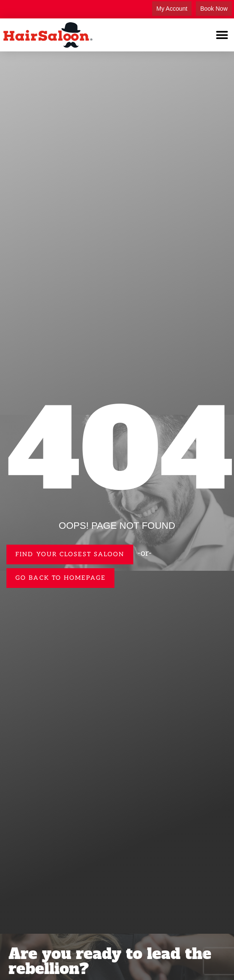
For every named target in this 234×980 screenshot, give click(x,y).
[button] (222, 35)
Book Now (214, 9)
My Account (172, 9)
